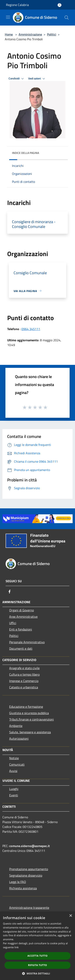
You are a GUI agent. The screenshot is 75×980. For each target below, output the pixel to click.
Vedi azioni (37, 79)
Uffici (13, 623)
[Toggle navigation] (8, 17)
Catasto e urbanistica (24, 687)
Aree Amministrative (23, 617)
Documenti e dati (21, 648)
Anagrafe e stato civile (24, 668)
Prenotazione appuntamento (29, 869)
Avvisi (13, 771)
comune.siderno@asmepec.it (29, 846)
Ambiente (16, 726)
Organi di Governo (21, 610)
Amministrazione (30, 34)
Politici (52, 34)
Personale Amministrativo (27, 642)
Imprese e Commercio (24, 681)
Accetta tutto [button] (37, 956)
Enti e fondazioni (21, 629)
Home (9, 34)
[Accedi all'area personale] (59, 5)
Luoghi (14, 789)
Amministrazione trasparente (29, 908)
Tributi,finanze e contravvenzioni (31, 719)
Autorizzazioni (19, 738)
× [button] (70, 916)
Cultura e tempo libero (24, 674)
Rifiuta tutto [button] (37, 965)
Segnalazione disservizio (26, 875)
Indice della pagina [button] (25, 153)
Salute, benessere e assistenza (30, 732)
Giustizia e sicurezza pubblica (29, 713)
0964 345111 (31, 329)
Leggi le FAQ (18, 882)
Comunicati (17, 764)
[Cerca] (67, 18)
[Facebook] (10, 592)
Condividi (17, 79)
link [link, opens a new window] (16, 947)
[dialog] (37, 946)
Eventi (14, 795)
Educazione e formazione (26, 707)
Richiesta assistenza (23, 888)
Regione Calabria (17, 5)
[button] (38, 973)
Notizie (14, 758)
